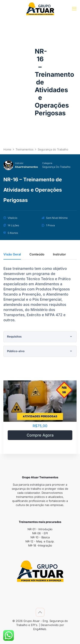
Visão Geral (12, 255)
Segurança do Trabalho (56, 167)
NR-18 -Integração (40, 545)
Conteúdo (37, 255)
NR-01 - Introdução (40, 529)
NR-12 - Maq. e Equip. (40, 541)
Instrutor (19, 163)
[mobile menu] (74, 9)
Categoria (47, 163)
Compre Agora (40, 435)
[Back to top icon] (40, 612)
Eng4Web (40, 629)
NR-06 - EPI (40, 533)
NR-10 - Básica (40, 537)
